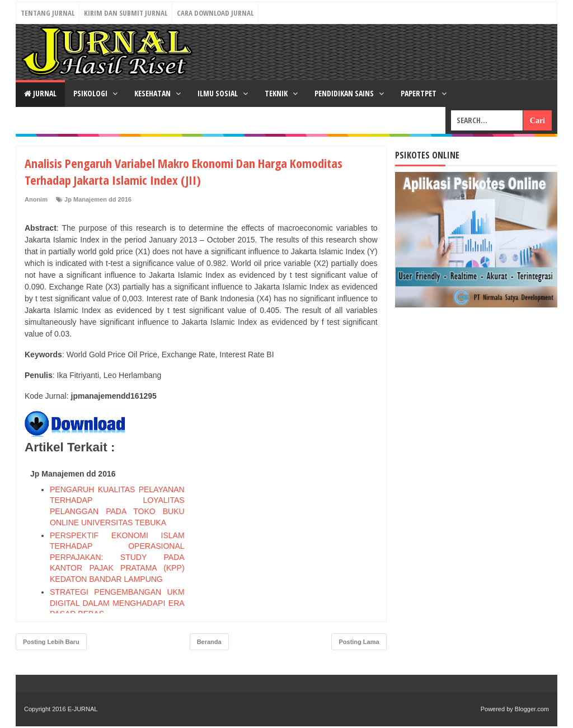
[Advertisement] (294, 535)
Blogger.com (532, 709)
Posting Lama (359, 642)
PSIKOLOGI (91, 93)
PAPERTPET (419, 93)
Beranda (209, 642)
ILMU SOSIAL (219, 93)
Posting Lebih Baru (51, 642)
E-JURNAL (83, 709)
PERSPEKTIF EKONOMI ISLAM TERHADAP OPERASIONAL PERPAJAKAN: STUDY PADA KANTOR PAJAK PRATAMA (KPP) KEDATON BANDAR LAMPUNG (117, 557)
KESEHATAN (153, 93)
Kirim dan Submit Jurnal (126, 13)
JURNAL (40, 93)
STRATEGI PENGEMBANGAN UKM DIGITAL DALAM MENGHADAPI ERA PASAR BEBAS (117, 603)
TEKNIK (277, 93)
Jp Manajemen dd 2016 (98, 199)
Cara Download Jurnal (215, 13)
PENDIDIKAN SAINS (345, 93)
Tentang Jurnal (48, 13)
